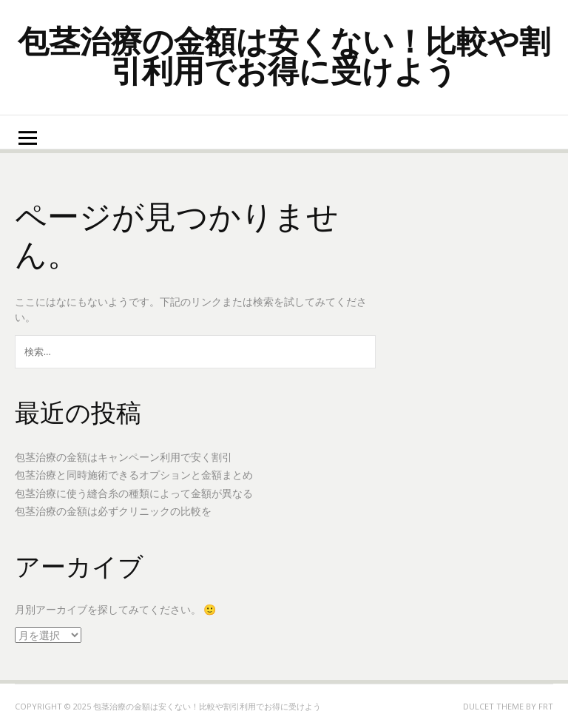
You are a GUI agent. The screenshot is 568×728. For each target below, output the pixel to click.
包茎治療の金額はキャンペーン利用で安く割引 (124, 457)
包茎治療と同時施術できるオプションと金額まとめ (134, 475)
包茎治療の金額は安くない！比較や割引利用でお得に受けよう (284, 55)
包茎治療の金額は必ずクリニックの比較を (113, 511)
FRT (546, 706)
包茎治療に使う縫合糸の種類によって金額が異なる (134, 493)
